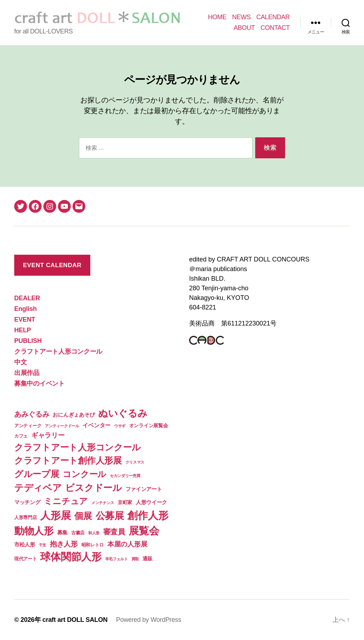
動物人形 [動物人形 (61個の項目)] (34, 531)
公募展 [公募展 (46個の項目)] (110, 516)
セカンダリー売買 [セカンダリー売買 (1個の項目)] (125, 476)
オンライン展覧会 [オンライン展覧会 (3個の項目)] (149, 425)
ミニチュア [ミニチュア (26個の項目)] (66, 501)
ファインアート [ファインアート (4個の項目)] (144, 489)
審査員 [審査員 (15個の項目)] (114, 532)
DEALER (27, 298)
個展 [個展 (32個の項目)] (83, 516)
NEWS (241, 17)
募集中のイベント (39, 384)
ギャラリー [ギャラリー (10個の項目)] (48, 435)
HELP (23, 330)
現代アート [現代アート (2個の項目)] (26, 559)
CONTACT (275, 28)
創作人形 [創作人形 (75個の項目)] (148, 515)
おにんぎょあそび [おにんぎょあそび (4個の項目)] (74, 415)
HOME (217, 17)
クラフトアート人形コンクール (58, 351)
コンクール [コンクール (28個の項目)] (84, 474)
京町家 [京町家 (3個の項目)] (125, 502)
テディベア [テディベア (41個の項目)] (38, 488)
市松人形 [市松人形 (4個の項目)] (25, 544)
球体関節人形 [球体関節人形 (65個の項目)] (71, 557)
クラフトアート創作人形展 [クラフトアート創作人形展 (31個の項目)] (68, 460)
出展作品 (27, 373)
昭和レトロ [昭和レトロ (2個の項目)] (93, 545)
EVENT (25, 319)
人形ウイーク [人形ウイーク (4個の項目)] (151, 502)
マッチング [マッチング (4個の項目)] (27, 502)
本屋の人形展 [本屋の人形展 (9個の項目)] (127, 544)
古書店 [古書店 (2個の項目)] (78, 533)
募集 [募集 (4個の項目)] (62, 532)
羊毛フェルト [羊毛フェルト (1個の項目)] (117, 559)
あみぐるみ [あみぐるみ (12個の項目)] (32, 414)
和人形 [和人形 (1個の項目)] (94, 533)
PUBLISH (28, 341)
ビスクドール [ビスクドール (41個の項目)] (93, 488)
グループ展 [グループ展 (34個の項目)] (37, 474)
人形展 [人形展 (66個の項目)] (55, 515)
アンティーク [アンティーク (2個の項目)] (28, 426)
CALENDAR (273, 17)
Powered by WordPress (148, 620)
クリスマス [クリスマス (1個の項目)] (135, 462)
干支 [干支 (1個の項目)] (42, 545)
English (25, 309)
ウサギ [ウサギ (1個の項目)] (120, 426)
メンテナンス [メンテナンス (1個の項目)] (103, 503)
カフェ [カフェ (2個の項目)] (21, 436)
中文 (20, 362)
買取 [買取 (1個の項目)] (135, 559)
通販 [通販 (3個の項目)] (147, 559)
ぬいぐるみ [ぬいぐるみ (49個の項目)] (123, 413)
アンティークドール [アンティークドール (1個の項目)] (62, 426)
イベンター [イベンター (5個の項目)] (97, 425)
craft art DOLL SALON (75, 620)
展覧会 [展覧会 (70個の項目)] (144, 531)
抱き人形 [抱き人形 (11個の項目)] (64, 544)
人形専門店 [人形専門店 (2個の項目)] (26, 517)
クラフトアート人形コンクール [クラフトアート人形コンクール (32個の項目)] (77, 447)
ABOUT (244, 28)
